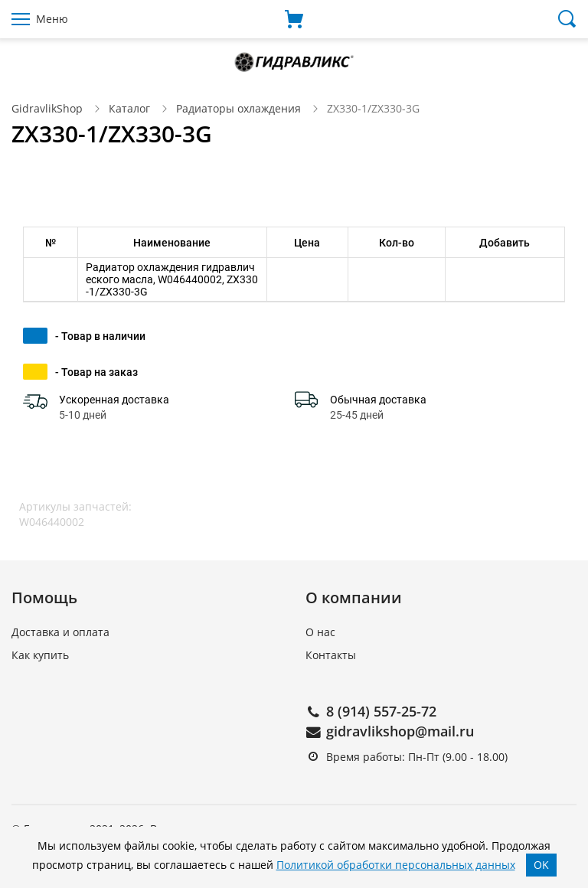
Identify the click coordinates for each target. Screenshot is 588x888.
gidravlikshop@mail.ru (400, 731)
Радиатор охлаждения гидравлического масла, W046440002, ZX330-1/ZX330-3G (172, 279)
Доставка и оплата (60, 632)
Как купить (40, 655)
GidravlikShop (47, 108)
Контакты (331, 655)
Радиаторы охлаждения (238, 108)
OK (541, 865)
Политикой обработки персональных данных (396, 865)
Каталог (129, 108)
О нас (320, 632)
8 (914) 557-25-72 (381, 711)
